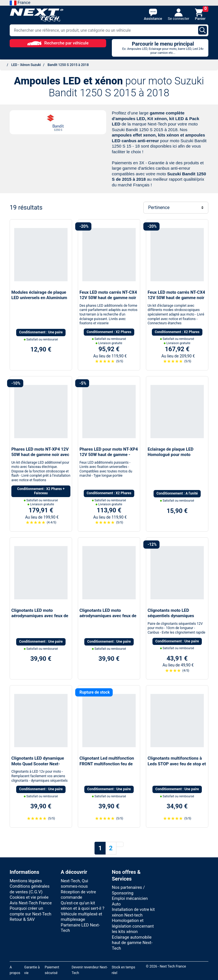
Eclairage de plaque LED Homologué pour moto (170, 452)
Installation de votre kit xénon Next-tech (133, 912)
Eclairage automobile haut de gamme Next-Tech (132, 943)
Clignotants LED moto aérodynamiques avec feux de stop (40, 616)
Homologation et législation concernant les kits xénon (133, 926)
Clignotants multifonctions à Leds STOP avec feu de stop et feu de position (177, 764)
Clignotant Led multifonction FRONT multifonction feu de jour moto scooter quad (107, 764)
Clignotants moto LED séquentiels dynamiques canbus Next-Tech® (171, 616)
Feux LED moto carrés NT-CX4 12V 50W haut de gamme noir (108, 295)
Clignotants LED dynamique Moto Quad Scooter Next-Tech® (38, 764)
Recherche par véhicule (58, 43)
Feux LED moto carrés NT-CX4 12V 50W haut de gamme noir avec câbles (176, 298)
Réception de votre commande (78, 895)
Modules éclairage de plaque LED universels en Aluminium (39, 295)
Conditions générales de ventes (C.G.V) (30, 889)
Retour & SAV (22, 919)
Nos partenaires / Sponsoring (128, 890)
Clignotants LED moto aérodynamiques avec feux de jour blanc (108, 616)
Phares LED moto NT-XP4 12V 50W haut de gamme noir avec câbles (40, 455)
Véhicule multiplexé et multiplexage (81, 917)
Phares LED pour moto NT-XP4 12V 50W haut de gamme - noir (109, 455)
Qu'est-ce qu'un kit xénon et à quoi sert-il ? (83, 906)
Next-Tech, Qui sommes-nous (74, 884)
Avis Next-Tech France (31, 903)
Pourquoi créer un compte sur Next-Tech (31, 911)
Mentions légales (26, 881)
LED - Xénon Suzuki (26, 65)
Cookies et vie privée (29, 897)
